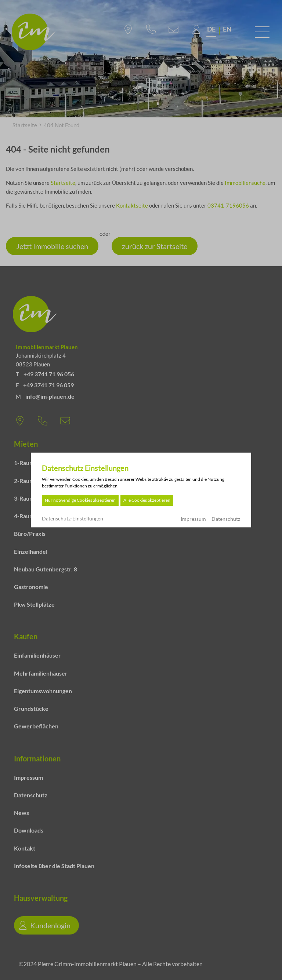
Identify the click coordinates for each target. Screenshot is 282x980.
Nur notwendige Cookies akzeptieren (80, 500)
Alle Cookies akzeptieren (147, 500)
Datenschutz (226, 519)
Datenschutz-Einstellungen (73, 519)
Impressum (193, 519)
